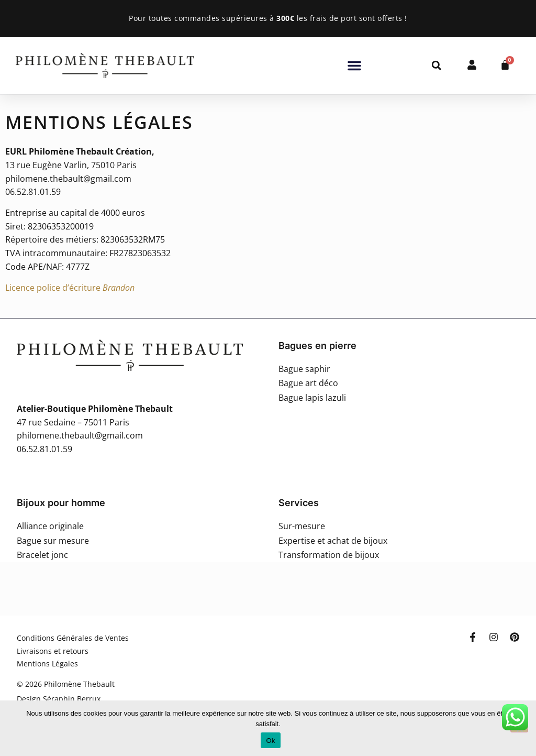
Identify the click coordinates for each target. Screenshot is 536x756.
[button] (354, 65)
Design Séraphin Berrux (59, 699)
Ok (270, 741)
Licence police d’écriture (70, 288)
